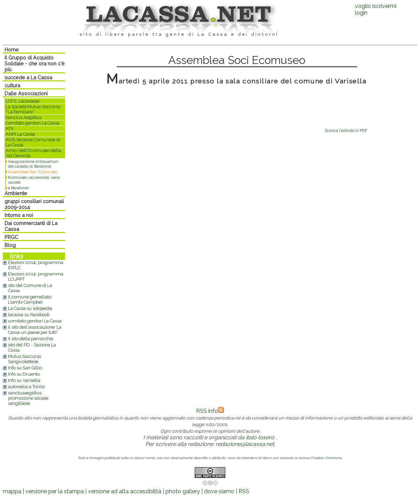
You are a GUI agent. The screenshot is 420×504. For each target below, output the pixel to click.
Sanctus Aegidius (23, 117)
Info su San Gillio (25, 368)
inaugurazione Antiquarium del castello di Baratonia (33, 164)
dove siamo (219, 491)
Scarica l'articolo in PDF (346, 130)
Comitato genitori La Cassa (33, 123)
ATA (10, 129)
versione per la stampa (55, 491)
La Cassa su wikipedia (30, 308)
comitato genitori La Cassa (35, 321)
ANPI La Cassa (20, 134)
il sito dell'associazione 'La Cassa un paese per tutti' (35, 330)
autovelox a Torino (26, 387)
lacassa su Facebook (29, 315)
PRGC (11, 237)
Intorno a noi (19, 215)
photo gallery (183, 491)
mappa (12, 491)
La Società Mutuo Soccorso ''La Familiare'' (33, 109)
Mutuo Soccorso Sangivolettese (25, 359)
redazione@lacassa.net (245, 444)
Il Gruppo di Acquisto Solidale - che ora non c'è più (35, 63)
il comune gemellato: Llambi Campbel (30, 299)
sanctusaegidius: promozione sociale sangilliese (28, 398)
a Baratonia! (19, 188)
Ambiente (16, 193)
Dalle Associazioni (26, 93)
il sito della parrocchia (31, 339)
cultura (12, 85)
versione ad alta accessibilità (125, 491)
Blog (10, 245)
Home (12, 50)
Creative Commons (326, 458)
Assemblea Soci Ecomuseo (33, 172)
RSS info (210, 411)
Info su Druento (24, 374)
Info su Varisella (24, 380)
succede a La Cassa (28, 77)
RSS (244, 491)
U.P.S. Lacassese (22, 101)
